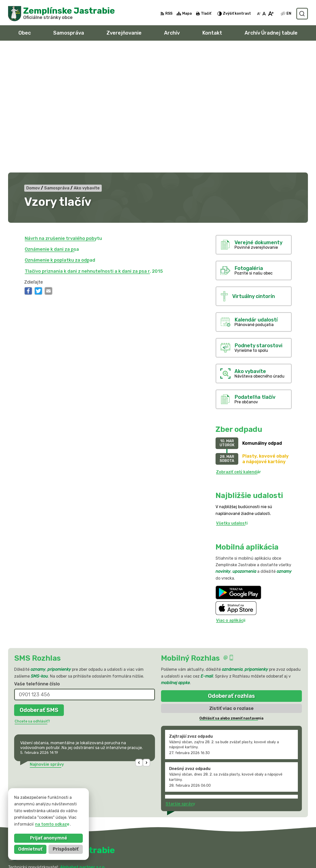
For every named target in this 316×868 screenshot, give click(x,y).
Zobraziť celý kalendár (239, 347)
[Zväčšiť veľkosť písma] (271, 14)
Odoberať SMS (39, 586)
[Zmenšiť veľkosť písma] (259, 14)
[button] (139, 638)
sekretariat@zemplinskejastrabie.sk (271, 857)
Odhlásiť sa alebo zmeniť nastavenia (231, 594)
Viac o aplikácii (231, 496)
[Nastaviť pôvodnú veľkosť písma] (264, 14)
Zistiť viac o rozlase (231, 584)
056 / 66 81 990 (251, 846)
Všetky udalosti (232, 399)
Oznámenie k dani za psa (52, 125)
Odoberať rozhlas (231, 572)
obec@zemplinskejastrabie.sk (264, 851)
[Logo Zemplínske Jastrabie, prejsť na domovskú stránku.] (61, 14)
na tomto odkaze (52, 824)
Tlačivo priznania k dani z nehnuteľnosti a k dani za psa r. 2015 (94, 147)
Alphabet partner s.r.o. (83, 743)
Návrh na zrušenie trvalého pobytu (63, 114)
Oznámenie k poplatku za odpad (60, 136)
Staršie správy (180, 679)
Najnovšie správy (47, 640)
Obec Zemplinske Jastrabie (68, 748)
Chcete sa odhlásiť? (32, 597)
